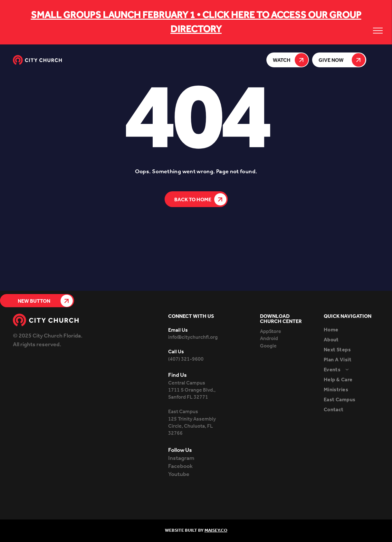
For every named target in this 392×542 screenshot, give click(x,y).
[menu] (378, 31)
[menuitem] (351, 330)
